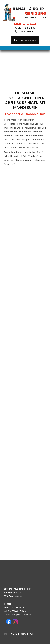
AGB (32, 634)
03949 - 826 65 (26, 31)
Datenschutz (22, 634)
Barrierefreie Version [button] (25, 40)
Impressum (9, 634)
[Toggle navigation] (4, 48)
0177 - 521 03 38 (26, 28)
